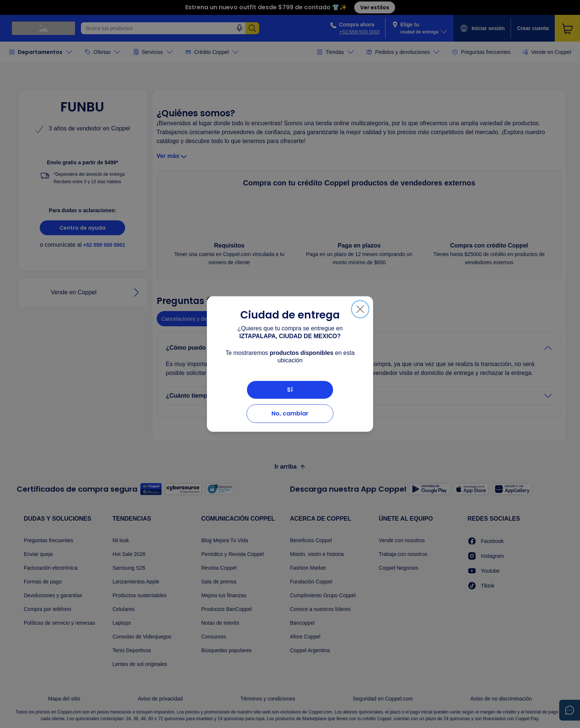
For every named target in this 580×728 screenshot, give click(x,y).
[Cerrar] (360, 309)
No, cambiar (290, 413)
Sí (290, 390)
